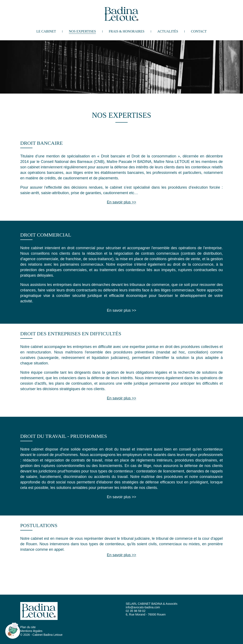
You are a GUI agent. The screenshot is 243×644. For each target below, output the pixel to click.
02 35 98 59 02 (136, 611)
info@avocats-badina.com (143, 607)
